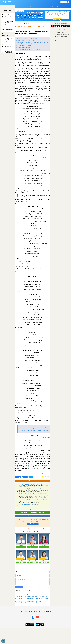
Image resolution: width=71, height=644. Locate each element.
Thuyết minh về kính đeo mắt (24, 47)
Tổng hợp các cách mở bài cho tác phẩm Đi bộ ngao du (29, 601)
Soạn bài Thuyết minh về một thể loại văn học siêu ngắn (33, 428)
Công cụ (57, 6)
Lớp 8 (22, 6)
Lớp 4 (39, 6)
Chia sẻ (24, 477)
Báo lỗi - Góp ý (33, 516)
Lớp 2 (48, 6)
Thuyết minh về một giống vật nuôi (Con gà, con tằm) (29, 49)
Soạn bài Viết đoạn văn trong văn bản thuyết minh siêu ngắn (34, 430)
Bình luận (18, 477)
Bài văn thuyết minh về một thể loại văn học (31, 27)
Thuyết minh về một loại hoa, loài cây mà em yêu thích (30, 489)
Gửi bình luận (19, 587)
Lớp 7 (26, 6)
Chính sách (39, 609)
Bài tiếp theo (39, 481)
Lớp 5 (35, 6)
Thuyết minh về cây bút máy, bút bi (25, 46)
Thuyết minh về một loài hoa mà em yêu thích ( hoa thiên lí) (32, 500)
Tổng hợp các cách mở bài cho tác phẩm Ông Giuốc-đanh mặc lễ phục (32, 598)
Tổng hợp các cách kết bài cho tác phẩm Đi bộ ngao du (29, 600)
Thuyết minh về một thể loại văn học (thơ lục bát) (29, 484)
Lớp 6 (31, 6)
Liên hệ (32, 609)
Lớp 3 (44, 6)
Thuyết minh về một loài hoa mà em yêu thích (28, 504)
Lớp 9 (17, 6)
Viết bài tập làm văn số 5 (24, 24)
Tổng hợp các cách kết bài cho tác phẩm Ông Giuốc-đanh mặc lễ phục (32, 597)
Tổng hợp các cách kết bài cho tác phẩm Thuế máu (28, 603)
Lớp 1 (53, 6)
